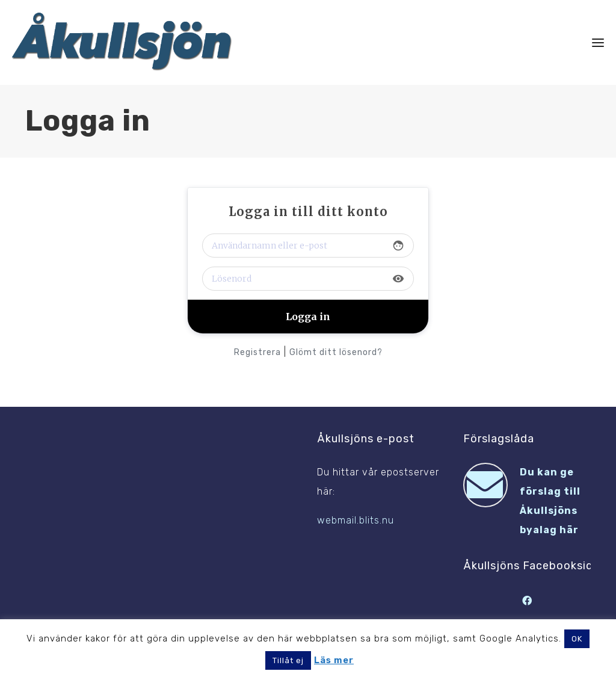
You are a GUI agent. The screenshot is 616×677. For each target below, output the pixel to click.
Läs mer (334, 660)
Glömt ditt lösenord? (336, 352)
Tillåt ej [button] (288, 660)
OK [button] (577, 639)
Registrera (257, 352)
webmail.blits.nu (356, 520)
